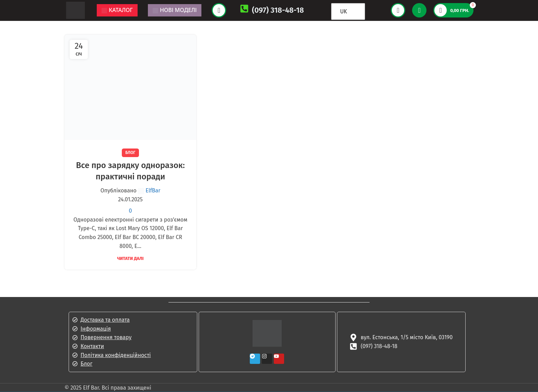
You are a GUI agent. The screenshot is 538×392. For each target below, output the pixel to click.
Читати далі (130, 258)
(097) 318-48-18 (278, 10)
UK (343, 11)
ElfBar (153, 191)
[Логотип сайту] (75, 10)
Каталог (117, 10)
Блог (130, 153)
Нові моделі (175, 10)
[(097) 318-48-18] (244, 10)
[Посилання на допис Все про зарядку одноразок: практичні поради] (130, 87)
